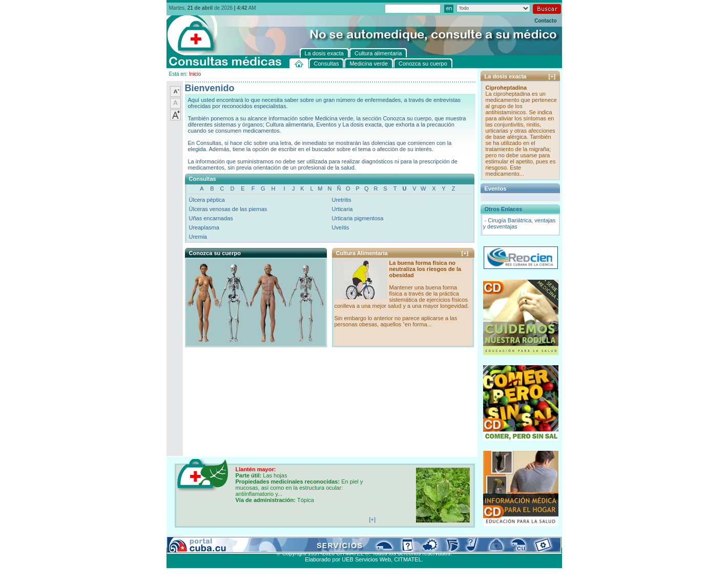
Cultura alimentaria (376, 541)
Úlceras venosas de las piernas (228, 209)
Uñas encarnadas (211, 218)
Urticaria (342, 209)
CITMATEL (408, 559)
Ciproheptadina (506, 88)
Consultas (195, 541)
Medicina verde (231, 541)
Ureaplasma (204, 227)
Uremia (198, 237)
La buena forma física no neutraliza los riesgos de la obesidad (425, 269)
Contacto (545, 21)
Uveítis (341, 227)
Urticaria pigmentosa (358, 218)
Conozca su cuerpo (279, 541)
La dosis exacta (328, 541)
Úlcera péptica (207, 200)
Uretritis (342, 200)
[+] (465, 253)
